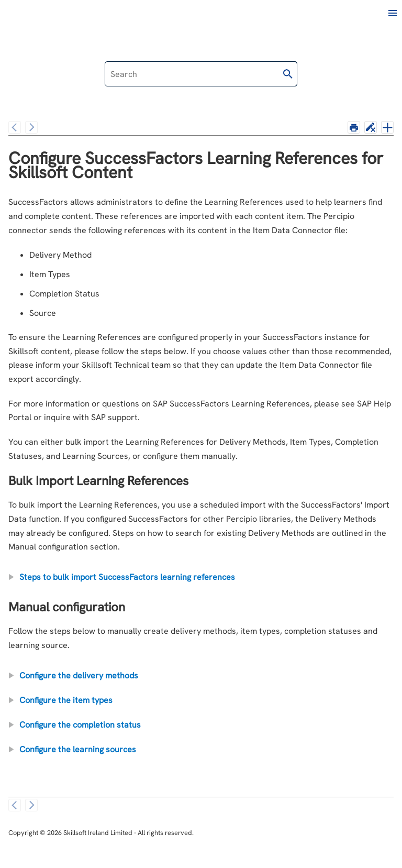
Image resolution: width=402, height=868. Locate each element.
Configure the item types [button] (62, 700)
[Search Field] (201, 74)
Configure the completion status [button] (76, 725)
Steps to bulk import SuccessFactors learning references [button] (123, 577)
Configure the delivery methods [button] (75, 675)
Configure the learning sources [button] (74, 749)
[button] (288, 74)
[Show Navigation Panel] (393, 13)
